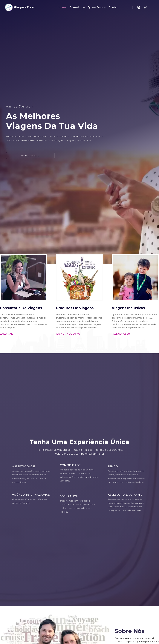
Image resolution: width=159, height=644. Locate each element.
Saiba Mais (7, 334)
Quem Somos (97, 7)
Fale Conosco (30, 156)
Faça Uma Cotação (68, 334)
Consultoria (77, 7)
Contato (114, 7)
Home (63, 7)
